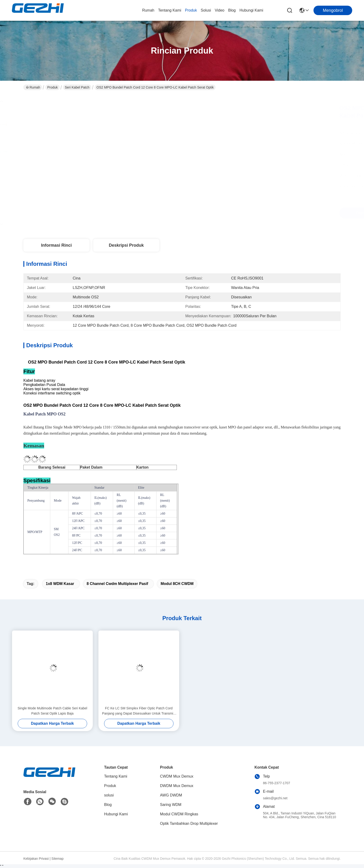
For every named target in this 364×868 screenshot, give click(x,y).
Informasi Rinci (56, 245)
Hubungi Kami (252, 10)
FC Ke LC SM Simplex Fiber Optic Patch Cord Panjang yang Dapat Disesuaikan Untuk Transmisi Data (139, 711)
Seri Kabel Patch (77, 87)
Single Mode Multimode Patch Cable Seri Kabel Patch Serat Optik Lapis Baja (53, 711)
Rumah (148, 10)
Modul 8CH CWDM (177, 584)
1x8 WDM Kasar (60, 584)
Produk (191, 10)
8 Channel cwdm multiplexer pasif (117, 584)
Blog (232, 10)
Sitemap (57, 859)
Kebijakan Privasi (36, 859)
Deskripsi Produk (126, 245)
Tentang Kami (170, 10)
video (220, 10)
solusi (206, 10)
